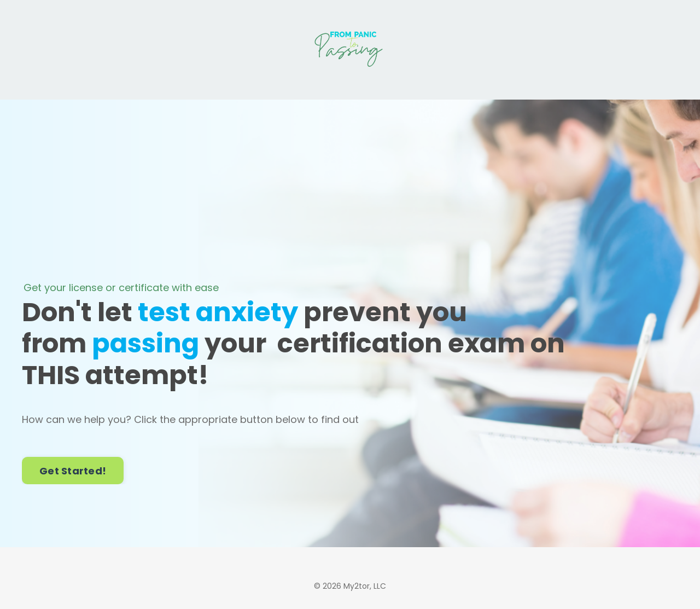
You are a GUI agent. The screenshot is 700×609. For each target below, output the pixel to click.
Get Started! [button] (73, 471)
